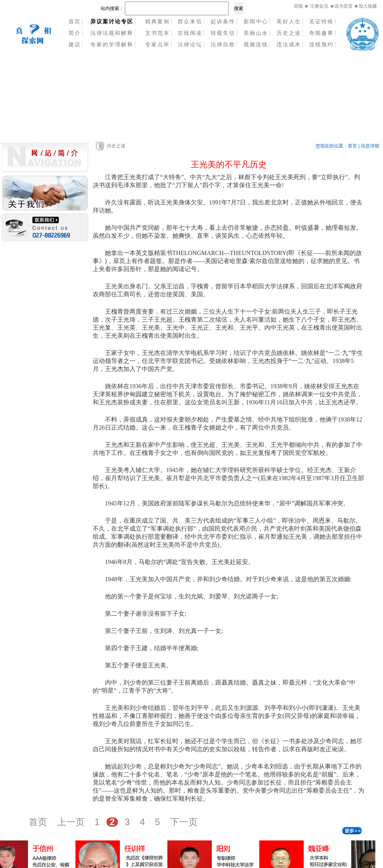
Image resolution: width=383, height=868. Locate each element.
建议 (75, 44)
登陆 (298, 6)
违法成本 (289, 44)
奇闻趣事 (321, 33)
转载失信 (223, 33)
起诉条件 (223, 21)
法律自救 (223, 44)
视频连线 (256, 44)
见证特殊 (321, 21)
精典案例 (157, 21)
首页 (75, 21)
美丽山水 (256, 33)
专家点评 (157, 44)
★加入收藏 (365, 6)
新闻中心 (256, 21)
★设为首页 (342, 6)
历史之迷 (289, 33)
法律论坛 (190, 44)
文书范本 (157, 33)
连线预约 (321, 44)
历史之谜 (116, 146)
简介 (75, 33)
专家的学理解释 (112, 44)
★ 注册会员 (316, 6)
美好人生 (289, 21)
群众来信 (190, 21)
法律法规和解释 (112, 33)
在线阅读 (190, 33)
